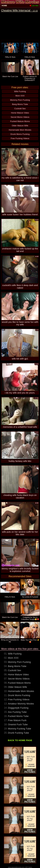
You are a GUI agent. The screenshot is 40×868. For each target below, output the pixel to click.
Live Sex (34, 6)
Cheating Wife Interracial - (19, 10)
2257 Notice (29, 867)
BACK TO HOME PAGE (20, 740)
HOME (4, 6)
